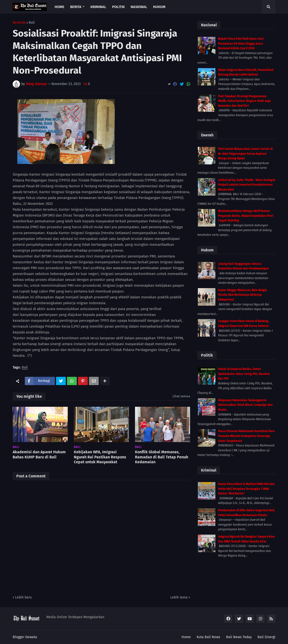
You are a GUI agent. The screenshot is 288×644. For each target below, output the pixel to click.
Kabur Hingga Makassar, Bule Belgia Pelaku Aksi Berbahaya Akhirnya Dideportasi (243, 295)
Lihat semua (181, 396)
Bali (32, 23)
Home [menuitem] (59, 7)
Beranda (19, 23)
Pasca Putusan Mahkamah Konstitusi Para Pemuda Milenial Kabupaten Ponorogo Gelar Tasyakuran (246, 436)
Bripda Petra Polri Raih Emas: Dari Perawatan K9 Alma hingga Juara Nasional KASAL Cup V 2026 (241, 43)
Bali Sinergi (266, 637)
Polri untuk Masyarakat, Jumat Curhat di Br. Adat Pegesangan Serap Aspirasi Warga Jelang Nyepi (245, 154)
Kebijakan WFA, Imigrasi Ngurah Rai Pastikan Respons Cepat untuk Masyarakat (100, 457)
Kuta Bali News (208, 637)
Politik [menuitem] (118, 7)
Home (186, 637)
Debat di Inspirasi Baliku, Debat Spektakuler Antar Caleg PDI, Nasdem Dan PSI (244, 374)
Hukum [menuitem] (159, 7)
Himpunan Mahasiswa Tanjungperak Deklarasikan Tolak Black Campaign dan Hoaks (245, 405)
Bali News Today (239, 637)
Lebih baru (23, 597)
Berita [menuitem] (76, 7)
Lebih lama (179, 597)
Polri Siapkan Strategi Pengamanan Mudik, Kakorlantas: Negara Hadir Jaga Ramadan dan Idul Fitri (245, 101)
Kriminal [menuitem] (98, 7)
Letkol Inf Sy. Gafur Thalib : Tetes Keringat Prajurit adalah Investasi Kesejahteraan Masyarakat (247, 185)
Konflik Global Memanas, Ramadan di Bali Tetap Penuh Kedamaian (162, 457)
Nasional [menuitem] (139, 7)
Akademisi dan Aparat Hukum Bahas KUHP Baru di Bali (39, 455)
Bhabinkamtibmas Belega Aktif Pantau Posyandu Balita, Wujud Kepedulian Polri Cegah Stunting (246, 216)
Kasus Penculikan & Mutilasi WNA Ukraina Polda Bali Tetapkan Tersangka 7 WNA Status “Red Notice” (246, 489)
